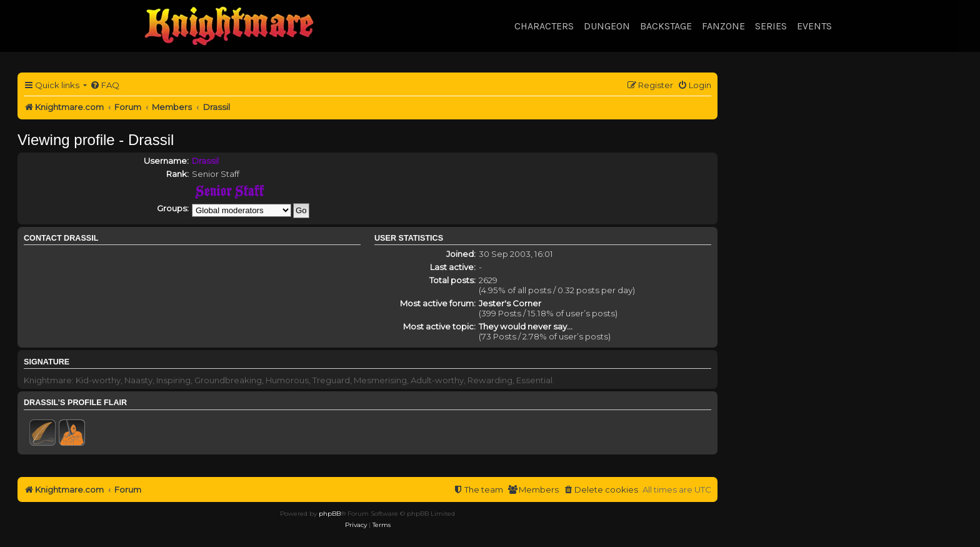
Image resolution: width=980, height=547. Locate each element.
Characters (544, 26)
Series (771, 26)
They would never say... (526, 326)
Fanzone (723, 26)
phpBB (330, 514)
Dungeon (607, 26)
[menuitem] (105, 85)
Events (814, 26)
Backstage (666, 26)
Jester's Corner (510, 303)
